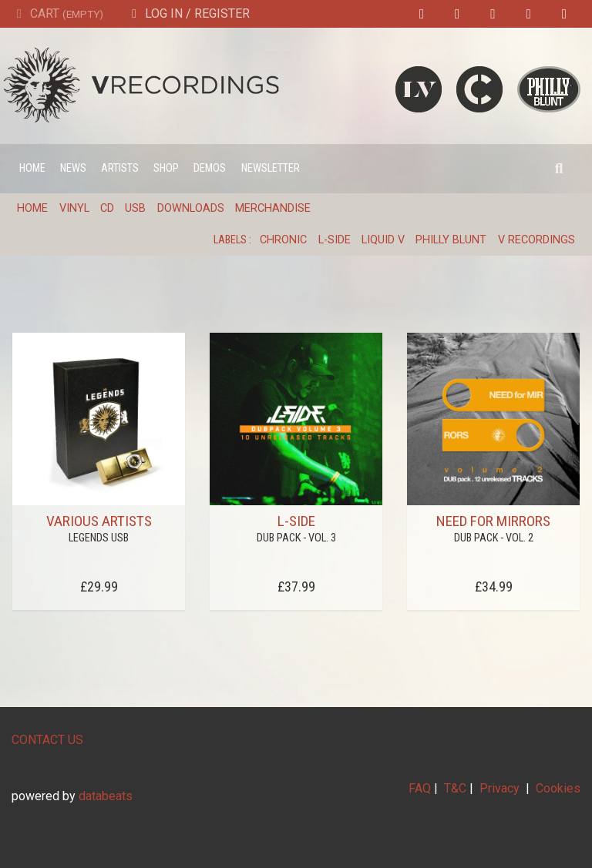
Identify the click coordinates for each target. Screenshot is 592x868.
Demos (210, 168)
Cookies (558, 788)
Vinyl (74, 208)
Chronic (283, 240)
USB (135, 208)
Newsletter (271, 168)
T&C (455, 788)
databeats (106, 796)
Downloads (191, 208)
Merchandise (273, 208)
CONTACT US (47, 740)
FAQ (420, 788)
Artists (120, 168)
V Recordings (536, 240)
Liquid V (383, 240)
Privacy (499, 788)
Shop (166, 168)
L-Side (335, 240)
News (73, 168)
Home (32, 168)
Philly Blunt (451, 240)
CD (107, 208)
